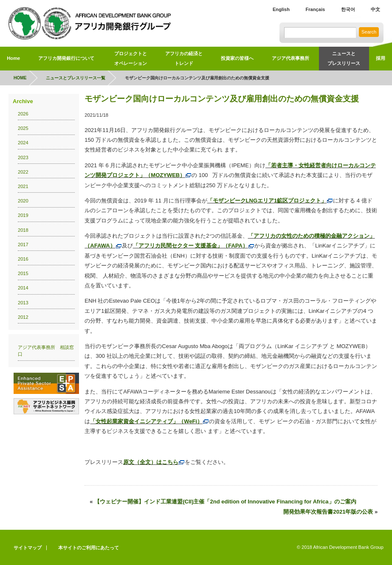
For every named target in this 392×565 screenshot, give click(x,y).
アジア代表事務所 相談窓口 (46, 351)
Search (369, 32)
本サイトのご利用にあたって (89, 548)
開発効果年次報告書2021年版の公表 (328, 512)
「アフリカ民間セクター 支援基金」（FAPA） (194, 246)
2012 (23, 317)
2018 (23, 230)
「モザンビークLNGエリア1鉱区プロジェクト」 (270, 201)
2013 (23, 303)
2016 (23, 259)
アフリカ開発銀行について (66, 58)
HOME (20, 78)
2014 (23, 288)
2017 (23, 245)
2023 (23, 157)
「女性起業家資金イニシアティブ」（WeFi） (149, 421)
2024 (23, 143)
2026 (23, 114)
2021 (23, 186)
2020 (23, 201)
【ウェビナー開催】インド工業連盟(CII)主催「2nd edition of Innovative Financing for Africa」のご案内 (225, 502)
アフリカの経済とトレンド (184, 58)
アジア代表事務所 (290, 58)
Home (13, 58)
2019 (23, 215)
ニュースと (344, 60)
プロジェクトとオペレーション (131, 58)
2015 (23, 273)
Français (315, 9)
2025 (23, 128)
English (281, 9)
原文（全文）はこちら (154, 462)
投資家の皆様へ (237, 58)
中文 (375, 9)
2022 (23, 172)
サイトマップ (28, 548)
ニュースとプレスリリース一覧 (76, 78)
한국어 (348, 9)
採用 (381, 58)
